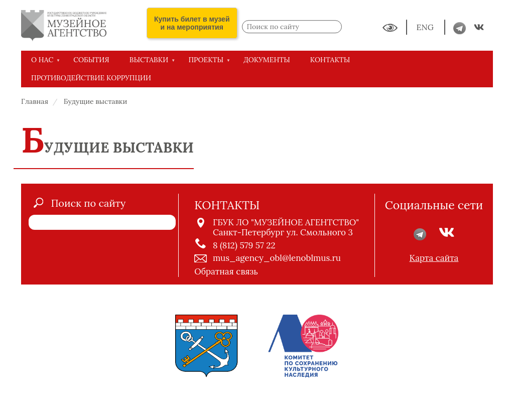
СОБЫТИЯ (91, 60)
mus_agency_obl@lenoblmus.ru (277, 258)
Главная (35, 101)
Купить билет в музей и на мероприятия (192, 23)
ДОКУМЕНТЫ (267, 60)
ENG (426, 28)
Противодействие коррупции (91, 78)
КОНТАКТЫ (330, 60)
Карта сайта (434, 258)
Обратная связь (226, 271)
